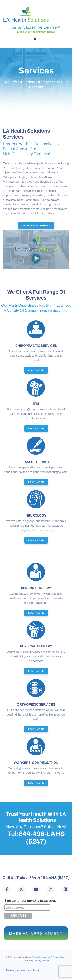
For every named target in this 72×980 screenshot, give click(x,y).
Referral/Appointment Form (22, 970)
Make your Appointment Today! (36, 32)
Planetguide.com (42, 961)
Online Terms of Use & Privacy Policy (49, 957)
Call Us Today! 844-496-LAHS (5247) (36, 28)
